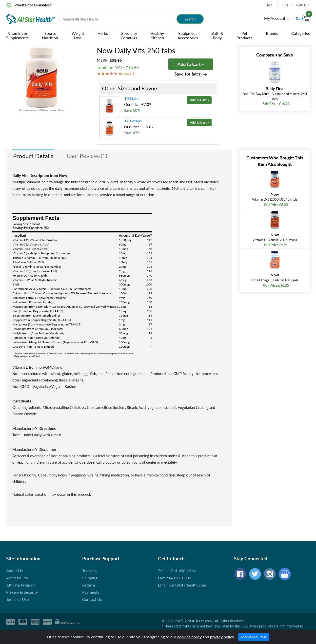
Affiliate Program (21, 585)
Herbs (103, 33)
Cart (303, 18)
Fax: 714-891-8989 (175, 578)
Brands (272, 33)
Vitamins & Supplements (17, 35)
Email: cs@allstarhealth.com (182, 585)
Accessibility (17, 578)
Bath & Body (217, 35)
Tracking (89, 571)
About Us (14, 571)
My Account (275, 18)
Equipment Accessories (188, 35)
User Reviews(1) (87, 156)
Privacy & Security (22, 592)
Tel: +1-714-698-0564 (177, 571)
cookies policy (189, 637)
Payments (91, 592)
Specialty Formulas (129, 35)
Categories (301, 33)
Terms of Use (17, 599)
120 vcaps (133, 121)
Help (269, 5)
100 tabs (132, 98)
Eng (286, 5)
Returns (89, 585)
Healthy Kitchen (157, 35)
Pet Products (244, 35)
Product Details (33, 156)
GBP (301, 5)
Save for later (188, 74)
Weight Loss (78, 35)
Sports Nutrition (50, 35)
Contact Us (92, 599)
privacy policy (222, 637)
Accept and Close (254, 637)
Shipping (90, 578)
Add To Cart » (191, 64)
